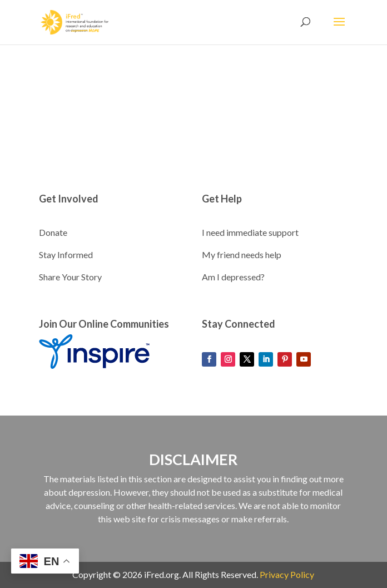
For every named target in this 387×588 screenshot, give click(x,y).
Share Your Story (70, 277)
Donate (53, 232)
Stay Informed (66, 255)
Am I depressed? (233, 277)
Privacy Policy (287, 574)
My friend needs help (242, 255)
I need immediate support (250, 232)
